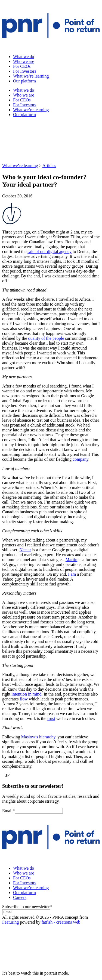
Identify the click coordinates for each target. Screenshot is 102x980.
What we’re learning (31, 76)
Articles (49, 166)
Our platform (24, 81)
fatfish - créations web (61, 922)
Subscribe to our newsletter (27, 907)
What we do (24, 57)
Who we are (24, 61)
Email (8, 811)
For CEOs (22, 66)
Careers (20, 897)
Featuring (10, 922)
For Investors (25, 71)
